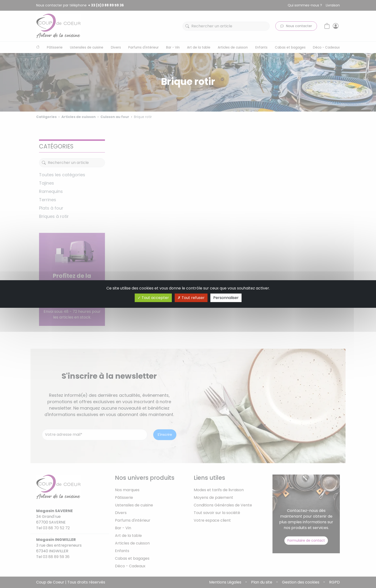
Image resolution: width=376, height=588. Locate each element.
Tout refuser (191, 298)
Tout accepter (153, 298)
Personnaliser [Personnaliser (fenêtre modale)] (226, 298)
